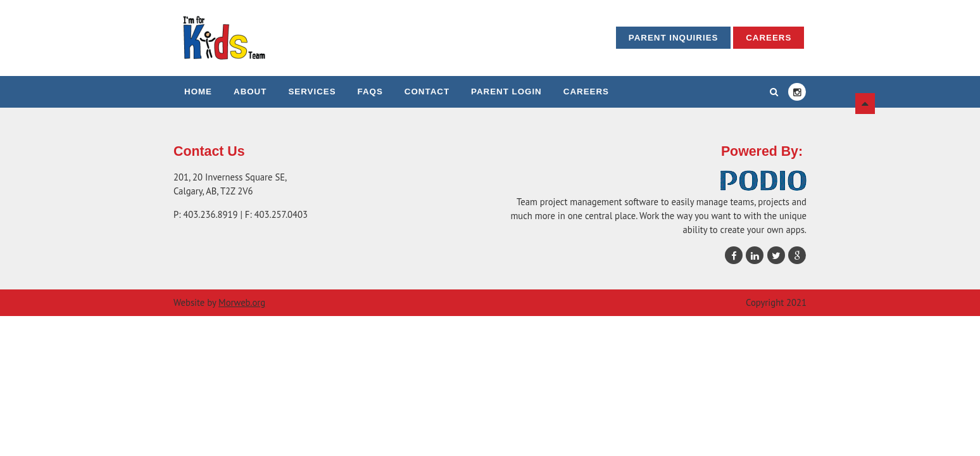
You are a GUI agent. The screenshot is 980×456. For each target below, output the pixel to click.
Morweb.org (242, 302)
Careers (769, 38)
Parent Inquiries (674, 38)
